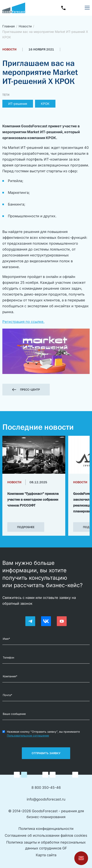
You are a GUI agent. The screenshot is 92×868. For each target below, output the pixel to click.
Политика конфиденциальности (46, 829)
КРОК (45, 104)
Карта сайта (46, 855)
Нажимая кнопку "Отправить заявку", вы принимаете (43, 734)
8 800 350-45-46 (46, 788)
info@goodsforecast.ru (46, 799)
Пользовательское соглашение (28, 735)
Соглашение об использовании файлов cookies (46, 835)
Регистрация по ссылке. (23, 322)
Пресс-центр (30, 390)
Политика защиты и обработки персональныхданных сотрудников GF (46, 845)
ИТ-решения (18, 104)
